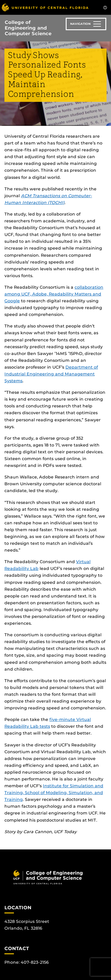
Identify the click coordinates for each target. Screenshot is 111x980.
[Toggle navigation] (86, 24)
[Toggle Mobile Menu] (105, 7)
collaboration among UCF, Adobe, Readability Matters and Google (54, 294)
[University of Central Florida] (45, 7)
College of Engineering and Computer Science (28, 28)
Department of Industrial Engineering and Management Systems (51, 374)
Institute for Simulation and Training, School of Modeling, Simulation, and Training (54, 793)
